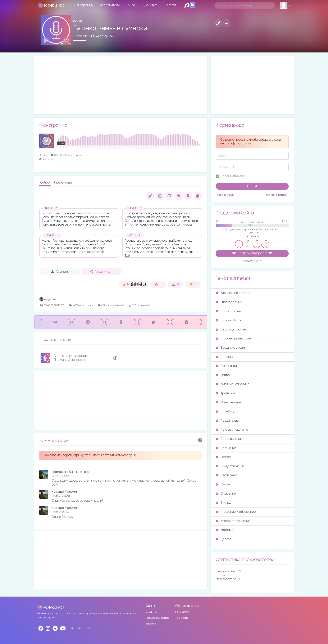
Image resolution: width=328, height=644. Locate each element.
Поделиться (101, 272)
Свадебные (227, 475)
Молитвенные (228, 402)
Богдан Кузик (48, 160)
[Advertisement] (121, 85)
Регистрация (225, 195)
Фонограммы (84, 5)
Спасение (226, 494)
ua (80, 628)
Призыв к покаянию (232, 430)
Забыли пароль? (277, 195)
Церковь (224, 539)
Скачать (60, 272)
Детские (224, 357)
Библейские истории (233, 293)
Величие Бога (228, 320)
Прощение (226, 448)
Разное (223, 457)
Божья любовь (228, 311)
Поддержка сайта (157, 618)
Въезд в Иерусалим (232, 348)
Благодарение (229, 302)
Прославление (229, 439)
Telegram (181, 618)
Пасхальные (227, 421)
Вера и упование (231, 330)
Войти (252, 186)
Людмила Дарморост (94, 36)
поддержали (252, 261)
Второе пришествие (233, 339)
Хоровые (225, 530)
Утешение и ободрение (236, 512)
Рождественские (230, 466)
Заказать (171, 5)
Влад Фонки (48, 300)
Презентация (64, 183)
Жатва (223, 375)
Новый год (225, 411)
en (88, 628)
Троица (224, 503)
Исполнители (110, 5)
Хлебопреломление (233, 521)
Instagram (182, 612)
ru (73, 628)
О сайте (151, 612)
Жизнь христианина (233, 384)
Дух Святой (226, 366)
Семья (223, 484)
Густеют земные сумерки (72, 356)
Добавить (151, 5)
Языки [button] (131, 5)
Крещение (226, 393)
